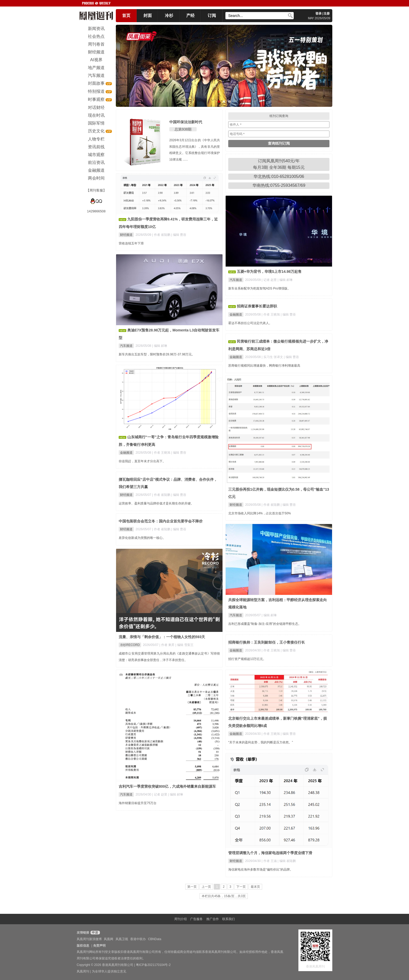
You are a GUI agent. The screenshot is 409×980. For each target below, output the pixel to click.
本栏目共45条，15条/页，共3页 (224, 896)
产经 (190, 16)
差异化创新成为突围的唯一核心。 (142, 538)
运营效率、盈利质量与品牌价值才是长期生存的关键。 (156, 503)
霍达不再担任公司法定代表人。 (250, 323)
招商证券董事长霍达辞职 (257, 306)
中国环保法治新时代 (186, 122)
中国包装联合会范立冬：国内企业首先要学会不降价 (161, 521)
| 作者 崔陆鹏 (162, 235)
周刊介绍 (181, 919)
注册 (327, 14)
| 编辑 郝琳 (285, 280)
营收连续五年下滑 (131, 243)
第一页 (192, 887)
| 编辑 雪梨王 (184, 645)
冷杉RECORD (130, 645)
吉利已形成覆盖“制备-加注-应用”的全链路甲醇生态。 (265, 624)
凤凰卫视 (122, 939)
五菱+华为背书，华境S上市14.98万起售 (269, 272)
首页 (126, 16)
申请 (95, 933)
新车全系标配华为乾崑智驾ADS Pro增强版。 (259, 288)
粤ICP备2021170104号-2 (153, 965)
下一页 (241, 887)
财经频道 (126, 235)
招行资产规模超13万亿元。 (247, 659)
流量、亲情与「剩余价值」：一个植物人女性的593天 (162, 637)
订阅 (212, 16)
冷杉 (169, 16)
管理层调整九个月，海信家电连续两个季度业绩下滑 (270, 853)
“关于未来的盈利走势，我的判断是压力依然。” (261, 742)
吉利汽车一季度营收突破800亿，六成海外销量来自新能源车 (167, 786)
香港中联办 (138, 939)
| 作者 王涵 (270, 861)
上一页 (206, 887)
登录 (318, 14)
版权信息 (83, 946)
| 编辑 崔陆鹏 (287, 861)
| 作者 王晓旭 (271, 315)
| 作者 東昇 (167, 645)
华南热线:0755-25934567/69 (279, 185)
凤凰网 (109, 939)
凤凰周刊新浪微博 (89, 939)
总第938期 (183, 129)
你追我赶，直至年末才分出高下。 (142, 461)
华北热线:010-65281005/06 (279, 177)
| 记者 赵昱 (270, 280)
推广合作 (213, 919)
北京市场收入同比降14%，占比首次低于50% (260, 513)
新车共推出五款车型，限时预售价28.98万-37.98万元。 (157, 354)
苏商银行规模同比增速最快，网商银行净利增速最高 (264, 366)
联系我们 (228, 919)
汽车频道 (236, 280)
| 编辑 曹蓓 (179, 235)
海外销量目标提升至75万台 (138, 803)
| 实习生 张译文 (273, 357)
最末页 (255, 887)
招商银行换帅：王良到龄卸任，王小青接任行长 (267, 642)
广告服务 (196, 919)
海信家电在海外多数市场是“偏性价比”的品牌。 (261, 870)
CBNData (155, 939)
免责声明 (99, 946)
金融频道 (236, 315)
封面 (148, 16)
